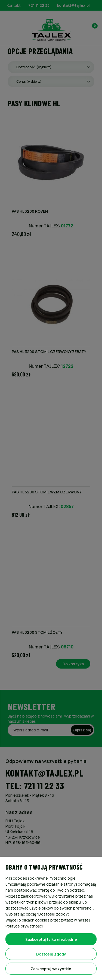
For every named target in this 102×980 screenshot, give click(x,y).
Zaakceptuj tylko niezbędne (51, 939)
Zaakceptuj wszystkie (51, 969)
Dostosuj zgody (51, 954)
